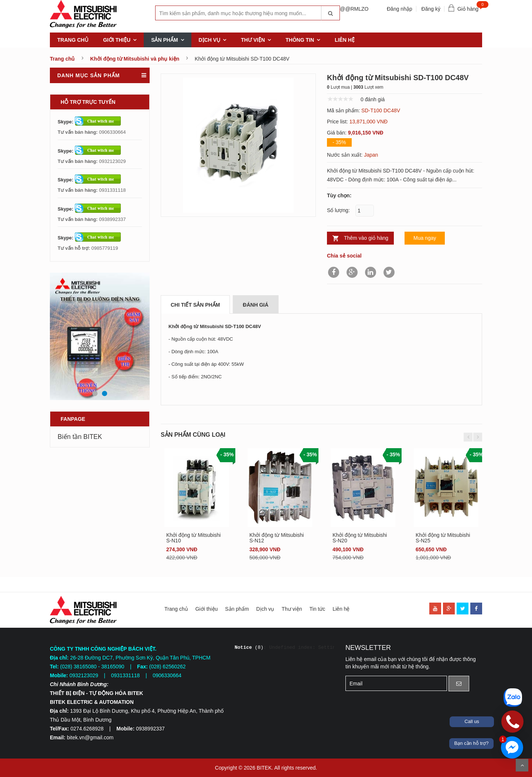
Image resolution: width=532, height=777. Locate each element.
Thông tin (300, 40)
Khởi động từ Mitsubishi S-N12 (277, 538)
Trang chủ (73, 40)
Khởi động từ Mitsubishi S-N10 (193, 538)
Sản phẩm (164, 40)
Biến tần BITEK (80, 437)
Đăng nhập (400, 9)
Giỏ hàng (470, 7)
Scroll (522, 765)
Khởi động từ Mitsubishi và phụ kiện (135, 59)
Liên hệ (345, 40)
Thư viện (253, 40)
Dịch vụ (210, 40)
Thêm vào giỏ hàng (366, 238)
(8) (249, 647)
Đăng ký (431, 9)
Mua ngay (425, 238)
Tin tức (317, 609)
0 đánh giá (373, 99)
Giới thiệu (117, 40)
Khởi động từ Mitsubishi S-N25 (443, 538)
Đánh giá (255, 305)
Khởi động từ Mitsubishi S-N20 (360, 538)
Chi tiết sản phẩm (195, 305)
